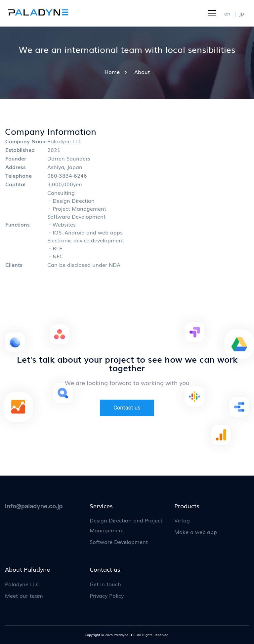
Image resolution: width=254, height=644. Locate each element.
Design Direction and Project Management (126, 525)
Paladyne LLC (22, 584)
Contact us (127, 408)
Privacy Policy (107, 595)
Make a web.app (196, 532)
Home (112, 72)
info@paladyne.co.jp (34, 506)
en (227, 13)
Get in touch (105, 584)
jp (242, 13)
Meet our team (24, 595)
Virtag (182, 520)
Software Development (119, 542)
